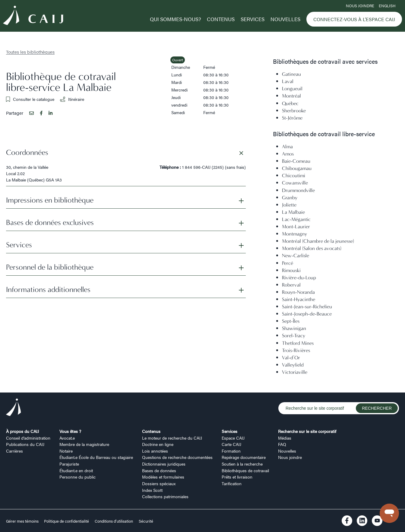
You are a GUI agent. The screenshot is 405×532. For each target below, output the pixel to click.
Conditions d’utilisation (114, 521)
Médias (285, 438)
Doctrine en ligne (158, 444)
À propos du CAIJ (22, 431)
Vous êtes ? (70, 431)
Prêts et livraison (237, 477)
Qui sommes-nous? (175, 19)
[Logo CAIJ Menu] (33, 16)
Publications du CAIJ (25, 444)
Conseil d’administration (28, 438)
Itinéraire (72, 99)
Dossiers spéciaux (159, 483)
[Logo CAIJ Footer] (14, 408)
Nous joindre (360, 6)
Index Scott (152, 490)
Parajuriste (69, 464)
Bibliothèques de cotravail (245, 470)
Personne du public (78, 477)
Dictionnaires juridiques (164, 464)
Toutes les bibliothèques (30, 52)
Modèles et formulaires (163, 477)
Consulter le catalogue (30, 99)
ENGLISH (387, 6)
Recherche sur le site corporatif (307, 431)
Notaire (66, 451)
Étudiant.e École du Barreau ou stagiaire (96, 457)
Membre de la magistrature (84, 444)
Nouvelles (285, 19)
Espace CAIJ (233, 438)
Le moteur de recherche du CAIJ (172, 438)
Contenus (221, 19)
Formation (231, 451)
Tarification (232, 483)
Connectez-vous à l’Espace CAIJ (354, 19)
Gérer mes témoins (23, 521)
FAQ (282, 444)
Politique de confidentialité (66, 521)
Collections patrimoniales (165, 496)
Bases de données (159, 470)
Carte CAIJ (231, 444)
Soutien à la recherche (242, 464)
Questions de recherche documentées (177, 457)
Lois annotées (155, 451)
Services (253, 19)
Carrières (14, 451)
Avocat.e (67, 438)
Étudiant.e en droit (76, 470)
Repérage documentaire (244, 457)
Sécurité (146, 521)
